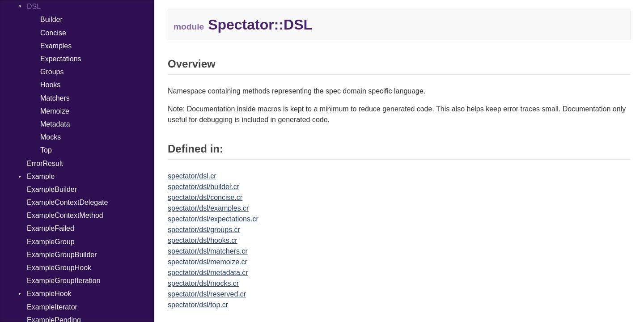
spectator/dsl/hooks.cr (203, 240)
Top (46, 150)
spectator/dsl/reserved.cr (207, 294)
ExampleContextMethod (65, 215)
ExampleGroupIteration (64, 281)
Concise (53, 33)
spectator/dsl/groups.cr (204, 230)
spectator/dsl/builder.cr (203, 187)
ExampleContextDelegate (67, 202)
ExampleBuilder (52, 189)
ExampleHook (49, 294)
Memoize (55, 111)
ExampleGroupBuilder (62, 255)
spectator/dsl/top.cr (198, 305)
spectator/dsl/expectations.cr (213, 219)
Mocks (51, 137)
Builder (51, 19)
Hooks (50, 85)
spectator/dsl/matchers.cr (208, 251)
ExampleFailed (51, 228)
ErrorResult (45, 163)
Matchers (55, 98)
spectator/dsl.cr (192, 176)
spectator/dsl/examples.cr (208, 208)
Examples (56, 46)
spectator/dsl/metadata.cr (208, 273)
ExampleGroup (51, 242)
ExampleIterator (52, 307)
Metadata (55, 124)
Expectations (61, 59)
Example (41, 176)
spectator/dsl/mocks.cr (203, 283)
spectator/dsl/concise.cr (205, 197)
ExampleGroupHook (59, 268)
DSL (34, 6)
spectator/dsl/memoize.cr (208, 262)
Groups (52, 72)
